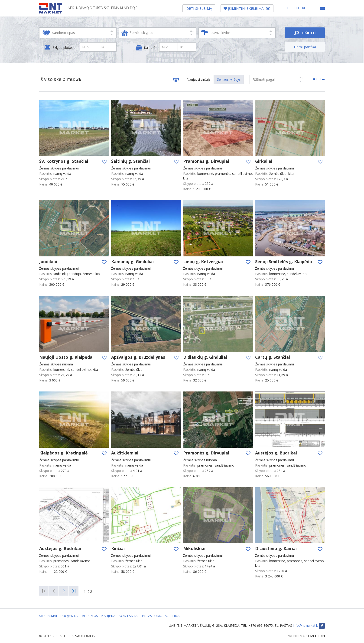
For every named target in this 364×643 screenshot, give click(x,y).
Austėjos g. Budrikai (276, 453)
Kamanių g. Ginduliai (132, 262)
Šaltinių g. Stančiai (130, 161)
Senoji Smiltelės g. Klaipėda (284, 262)
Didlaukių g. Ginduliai (205, 357)
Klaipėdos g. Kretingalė (63, 453)
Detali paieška (305, 47)
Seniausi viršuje (229, 79)
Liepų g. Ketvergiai (203, 262)
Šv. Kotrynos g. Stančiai (64, 161)
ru (304, 8)
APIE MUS (90, 616)
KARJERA (108, 616)
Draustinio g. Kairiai (276, 548)
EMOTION (316, 636)
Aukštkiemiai (125, 453)
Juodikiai (48, 262)
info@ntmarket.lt (305, 625)
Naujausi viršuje (199, 79)
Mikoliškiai (194, 548)
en (297, 8)
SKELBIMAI (48, 616)
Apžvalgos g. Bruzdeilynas (138, 357)
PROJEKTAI (70, 616)
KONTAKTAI (129, 616)
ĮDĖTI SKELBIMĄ (199, 8)
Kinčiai (118, 548)
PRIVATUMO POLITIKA (161, 616)
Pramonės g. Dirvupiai (206, 161)
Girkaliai (264, 161)
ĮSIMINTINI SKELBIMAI (247, 8)
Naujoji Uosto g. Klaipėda (66, 357)
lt (290, 8)
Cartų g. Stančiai (273, 357)
